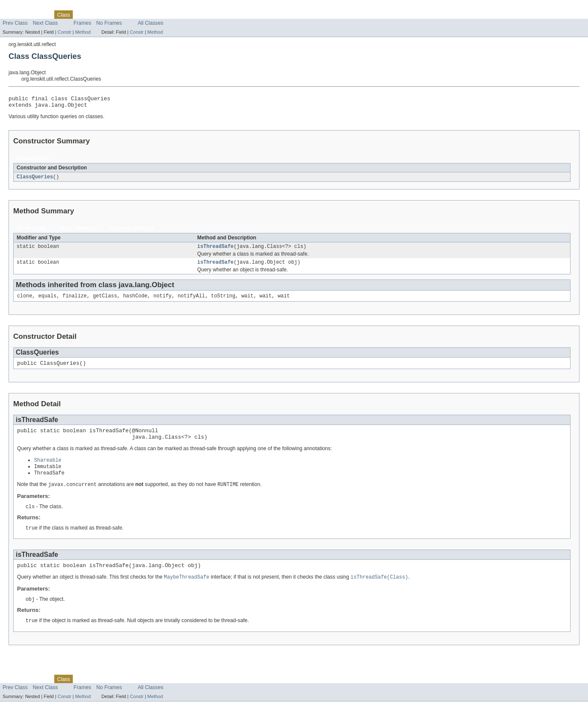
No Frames (109, 23)
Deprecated (107, 15)
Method (83, 32)
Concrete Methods (132, 231)
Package (39, 15)
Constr (64, 32)
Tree (83, 15)
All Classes (151, 23)
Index (132, 15)
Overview (13, 15)
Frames (83, 23)
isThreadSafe (216, 250)
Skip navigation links (23, 7)
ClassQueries (35, 180)
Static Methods (78, 231)
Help (149, 15)
